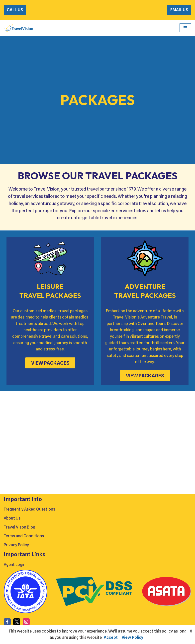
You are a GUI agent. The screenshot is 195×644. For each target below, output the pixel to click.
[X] (17, 622)
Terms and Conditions (24, 536)
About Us (12, 518)
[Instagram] (26, 622)
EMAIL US (179, 10)
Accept (111, 637)
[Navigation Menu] (185, 28)
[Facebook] (7, 622)
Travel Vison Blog (19, 527)
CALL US (15, 10)
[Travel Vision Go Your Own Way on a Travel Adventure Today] (19, 28)
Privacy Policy (16, 545)
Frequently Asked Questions (29, 509)
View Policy (133, 637)
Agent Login (15, 565)
